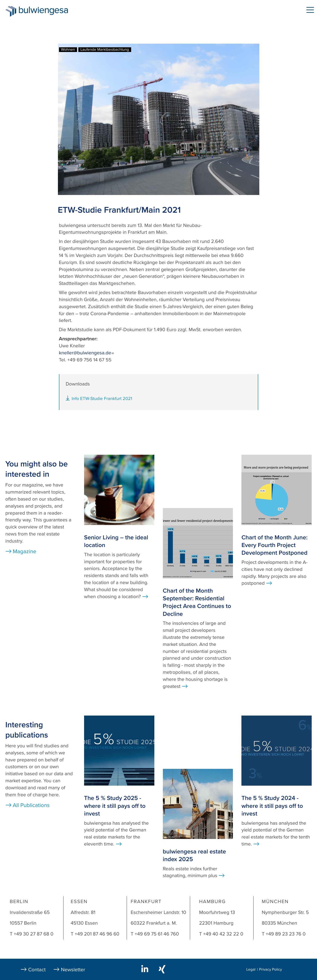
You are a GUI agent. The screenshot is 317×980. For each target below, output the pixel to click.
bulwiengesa (50, 11)
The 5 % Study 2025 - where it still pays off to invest (115, 806)
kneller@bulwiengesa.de (87, 353)
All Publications (31, 805)
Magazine (24, 552)
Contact (37, 970)
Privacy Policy (271, 970)
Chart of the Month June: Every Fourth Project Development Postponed (274, 545)
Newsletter (73, 970)
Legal (251, 970)
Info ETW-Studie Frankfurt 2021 (102, 399)
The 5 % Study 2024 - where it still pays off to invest (272, 806)
